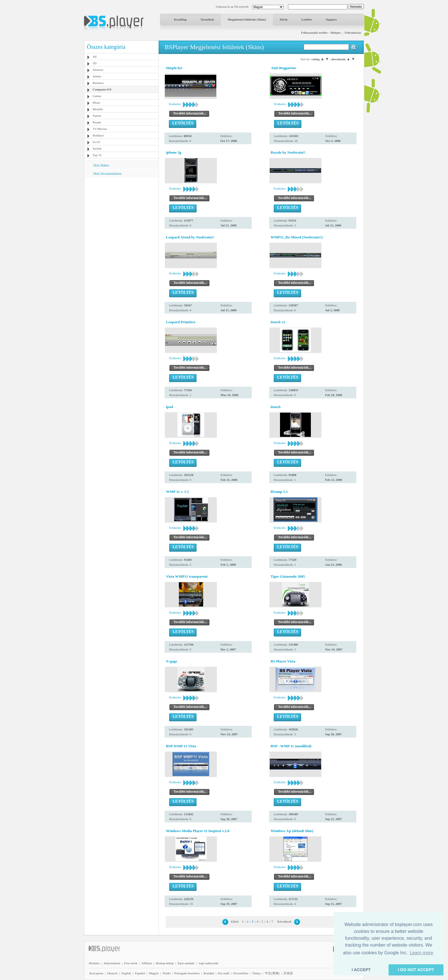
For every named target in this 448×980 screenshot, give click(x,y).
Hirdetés (94, 963)
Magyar (154, 973)
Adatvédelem (112, 963)
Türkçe (256, 973)
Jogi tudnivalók (209, 963)
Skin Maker (101, 165)
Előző (235, 921)
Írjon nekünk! (186, 963)
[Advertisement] (121, 213)
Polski (167, 973)
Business (98, 83)
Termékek (207, 19)
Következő (284, 921)
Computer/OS (102, 89)
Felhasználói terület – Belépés (321, 33)
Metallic (98, 109)
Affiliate (147, 963)
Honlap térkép (165, 963)
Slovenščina (240, 973)
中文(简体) (272, 973)
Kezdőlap (180, 19)
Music (97, 103)
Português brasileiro (187, 973)
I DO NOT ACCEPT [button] (416, 970)
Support (331, 19)
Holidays (98, 135)
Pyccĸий (224, 973)
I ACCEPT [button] (361, 970)
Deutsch (112, 973)
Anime (97, 76)
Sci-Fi (96, 142)
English (126, 973)
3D (94, 63)
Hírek (284, 19)
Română (209, 973)
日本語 (288, 973)
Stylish (97, 148)
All (95, 57)
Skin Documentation (107, 174)
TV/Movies (100, 129)
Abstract (98, 70)
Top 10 (97, 155)
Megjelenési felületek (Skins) (247, 19)
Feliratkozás (353, 33)
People (97, 122)
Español (140, 973)
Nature (97, 116)
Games (97, 96)
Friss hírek (131, 963)
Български (96, 973)
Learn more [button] (421, 953)
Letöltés (307, 19)
